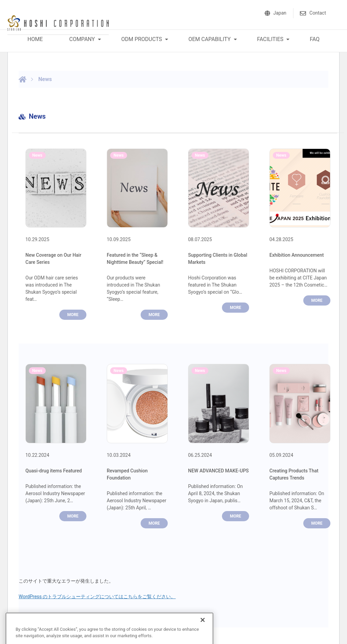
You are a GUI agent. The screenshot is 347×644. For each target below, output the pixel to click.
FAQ (315, 39)
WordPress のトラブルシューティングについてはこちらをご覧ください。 (97, 597)
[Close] (203, 625)
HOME (35, 39)
